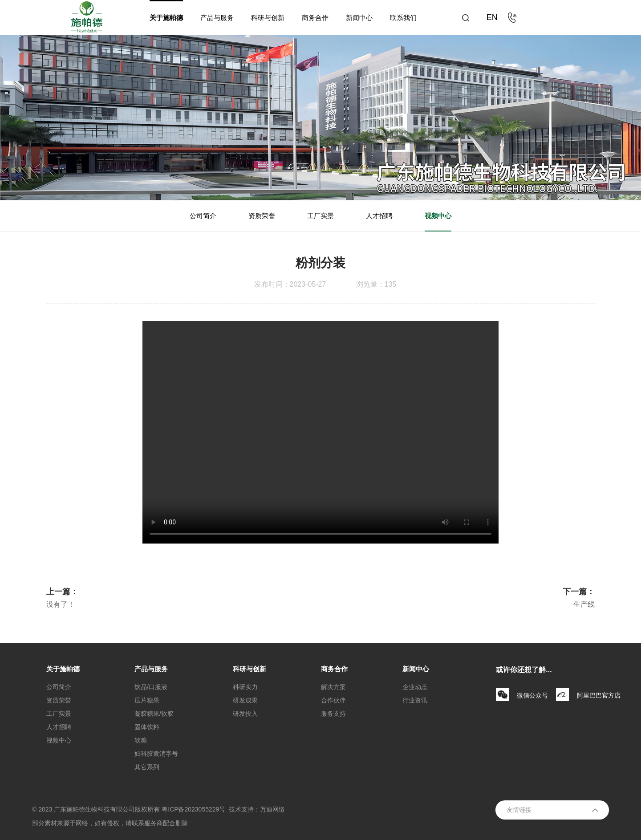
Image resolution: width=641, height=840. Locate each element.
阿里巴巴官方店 (599, 695)
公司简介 (203, 216)
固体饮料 (147, 727)
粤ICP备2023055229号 (193, 809)
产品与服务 (217, 18)
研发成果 (245, 700)
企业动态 (415, 687)
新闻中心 (359, 18)
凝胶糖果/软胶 (154, 714)
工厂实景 (320, 216)
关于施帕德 (166, 18)
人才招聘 (379, 216)
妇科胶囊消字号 (156, 754)
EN (492, 17)
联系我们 (403, 18)
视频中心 (438, 216)
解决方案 (333, 687)
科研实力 (245, 687)
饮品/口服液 (151, 687)
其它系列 (147, 767)
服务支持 (333, 714)
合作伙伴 (333, 700)
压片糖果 (147, 700)
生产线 (584, 604)
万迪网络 (272, 809)
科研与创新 (268, 18)
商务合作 (315, 18)
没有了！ (61, 604)
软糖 (141, 740)
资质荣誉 (262, 216)
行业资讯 (415, 700)
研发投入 (245, 714)
